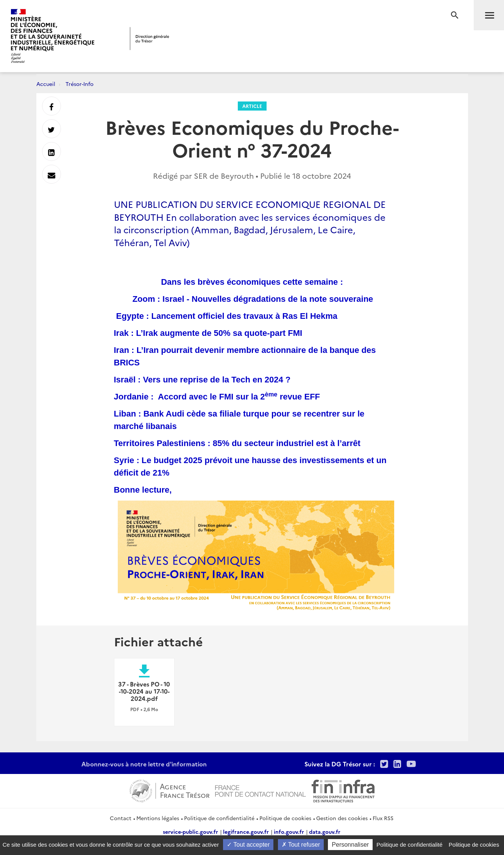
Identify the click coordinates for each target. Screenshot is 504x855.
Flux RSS (383, 818)
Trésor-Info (80, 84)
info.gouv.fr (289, 832)
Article (252, 106)
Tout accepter (248, 845)
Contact (121, 818)
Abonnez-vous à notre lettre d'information (144, 764)
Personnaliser (350, 845)
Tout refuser (301, 845)
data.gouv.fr (325, 832)
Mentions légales (158, 818)
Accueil (46, 84)
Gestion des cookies (342, 818)
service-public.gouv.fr (190, 832)
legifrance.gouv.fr (246, 832)
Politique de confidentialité (219, 818)
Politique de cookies (285, 818)
